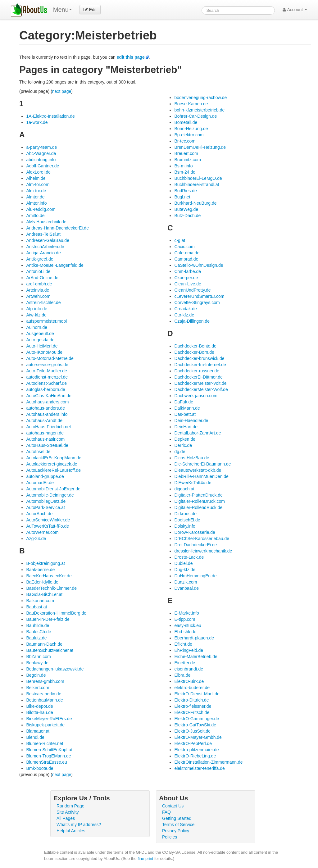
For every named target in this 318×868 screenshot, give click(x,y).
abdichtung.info (41, 160)
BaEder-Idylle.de (42, 582)
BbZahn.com (38, 657)
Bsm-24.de (185, 172)
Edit (90, 10)
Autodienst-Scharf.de (46, 383)
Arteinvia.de (38, 290)
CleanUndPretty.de (192, 290)
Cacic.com (184, 247)
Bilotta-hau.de (39, 712)
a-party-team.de (41, 147)
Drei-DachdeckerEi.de (195, 545)
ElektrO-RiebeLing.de (195, 756)
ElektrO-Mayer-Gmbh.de (198, 737)
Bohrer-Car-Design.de (195, 116)
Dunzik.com (186, 582)
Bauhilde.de (38, 625)
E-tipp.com (185, 619)
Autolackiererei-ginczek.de (52, 464)
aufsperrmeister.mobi (46, 321)
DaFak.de (184, 402)
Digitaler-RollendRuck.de (198, 507)
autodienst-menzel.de (47, 377)
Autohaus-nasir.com (45, 439)
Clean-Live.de (188, 284)
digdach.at (184, 489)
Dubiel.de (183, 563)
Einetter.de (185, 663)
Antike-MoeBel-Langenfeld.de (55, 265)
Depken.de (185, 439)
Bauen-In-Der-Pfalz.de (48, 619)
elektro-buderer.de (192, 688)
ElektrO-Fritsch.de (192, 712)
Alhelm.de (36, 178)
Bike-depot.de (39, 706)
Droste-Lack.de (189, 557)
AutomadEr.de (40, 483)
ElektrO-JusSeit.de (192, 731)
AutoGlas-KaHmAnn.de (49, 396)
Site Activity (68, 812)
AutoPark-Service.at (45, 507)
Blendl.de (35, 737)
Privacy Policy (176, 831)
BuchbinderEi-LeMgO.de (198, 178)
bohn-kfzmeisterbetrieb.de (199, 110)
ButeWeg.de (186, 209)
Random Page (70, 806)
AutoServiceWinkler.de (48, 520)
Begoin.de (36, 675)
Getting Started (177, 818)
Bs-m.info (183, 166)
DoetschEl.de (187, 520)
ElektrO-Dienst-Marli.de (197, 694)
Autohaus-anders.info (47, 414)
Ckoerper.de (186, 278)
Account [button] (295, 10)
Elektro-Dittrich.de (191, 700)
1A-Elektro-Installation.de (50, 116)
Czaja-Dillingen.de (192, 321)
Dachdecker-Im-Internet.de (200, 365)
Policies (170, 837)
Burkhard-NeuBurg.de (195, 203)
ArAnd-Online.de (42, 278)
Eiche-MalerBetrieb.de (196, 657)
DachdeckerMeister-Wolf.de (201, 389)
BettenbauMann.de (44, 700)
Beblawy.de (37, 663)
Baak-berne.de (40, 570)
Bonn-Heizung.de (191, 129)
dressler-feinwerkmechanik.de (203, 551)
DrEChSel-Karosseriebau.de (202, 539)
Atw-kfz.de (36, 315)
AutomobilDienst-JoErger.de (53, 489)
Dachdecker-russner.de (197, 371)
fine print (145, 859)
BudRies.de (185, 191)
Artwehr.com (38, 296)
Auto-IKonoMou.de (44, 352)
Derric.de (183, 445)
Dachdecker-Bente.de (195, 346)
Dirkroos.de (185, 514)
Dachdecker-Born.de (194, 352)
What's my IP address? (79, 825)
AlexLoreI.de (38, 172)
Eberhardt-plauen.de (194, 638)
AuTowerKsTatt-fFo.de (48, 526)
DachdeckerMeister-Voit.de (200, 383)
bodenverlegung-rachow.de (200, 98)
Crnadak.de (185, 309)
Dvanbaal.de (186, 588)
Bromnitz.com (188, 160)
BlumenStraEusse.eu (47, 762)
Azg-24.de (36, 539)
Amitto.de (35, 216)
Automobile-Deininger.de (50, 495)
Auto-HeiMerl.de (42, 346)
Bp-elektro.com (189, 135)
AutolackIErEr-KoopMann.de (54, 458)
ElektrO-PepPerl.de (193, 743)
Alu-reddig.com (41, 209)
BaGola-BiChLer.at (44, 594)
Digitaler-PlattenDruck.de (198, 495)
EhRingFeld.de (189, 650)
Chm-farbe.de (188, 271)
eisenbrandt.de (189, 669)
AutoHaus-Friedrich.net (48, 427)
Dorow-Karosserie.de (195, 532)
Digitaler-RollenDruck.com (200, 501)
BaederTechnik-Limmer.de (51, 588)
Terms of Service (178, 825)
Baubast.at (36, 607)
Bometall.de (186, 122)
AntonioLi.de (38, 271)
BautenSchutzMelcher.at (50, 650)
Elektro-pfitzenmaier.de (196, 750)
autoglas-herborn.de (45, 389)
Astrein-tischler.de (43, 302)
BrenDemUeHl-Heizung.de (200, 147)
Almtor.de (35, 197)
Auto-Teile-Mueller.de (47, 371)
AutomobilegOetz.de (46, 501)
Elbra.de (182, 675)
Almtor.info (36, 203)
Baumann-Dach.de (44, 644)
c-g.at (180, 240)
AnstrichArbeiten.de (45, 247)
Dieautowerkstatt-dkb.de (198, 470)
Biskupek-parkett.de (45, 725)
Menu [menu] (62, 10)
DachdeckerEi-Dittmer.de (198, 377)
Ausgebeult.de (40, 334)
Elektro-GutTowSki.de (195, 725)
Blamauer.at (38, 731)
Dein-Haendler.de (191, 420)
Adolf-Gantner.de (43, 166)
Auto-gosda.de (40, 340)
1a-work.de (37, 122)
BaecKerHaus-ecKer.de (49, 576)
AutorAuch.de (39, 514)
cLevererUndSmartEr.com (199, 296)
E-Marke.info (186, 613)
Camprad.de (186, 259)
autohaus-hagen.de (45, 433)
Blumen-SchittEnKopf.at (49, 750)
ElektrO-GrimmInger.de (197, 719)
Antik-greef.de (40, 259)
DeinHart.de (186, 427)
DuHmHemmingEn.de (195, 576)
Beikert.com (38, 688)
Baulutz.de (36, 638)
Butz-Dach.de (187, 216)
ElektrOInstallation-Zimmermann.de (208, 762)
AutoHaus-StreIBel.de (47, 445)
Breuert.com (186, 153)
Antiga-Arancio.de (43, 253)
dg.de (180, 452)
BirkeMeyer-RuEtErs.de (49, 719)
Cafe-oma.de (187, 253)
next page (62, 91)
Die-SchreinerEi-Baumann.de (202, 464)
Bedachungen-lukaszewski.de (55, 669)
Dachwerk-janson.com (196, 396)
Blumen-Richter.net (45, 743)
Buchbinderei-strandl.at (197, 184)
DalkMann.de (187, 408)
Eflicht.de (183, 644)
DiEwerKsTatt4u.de (193, 483)
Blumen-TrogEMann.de (48, 756)
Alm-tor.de (36, 191)
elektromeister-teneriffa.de (199, 768)
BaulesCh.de (39, 632)
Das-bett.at (185, 414)
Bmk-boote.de (40, 768)
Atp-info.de (37, 309)
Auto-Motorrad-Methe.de (50, 358)
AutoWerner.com (42, 532)
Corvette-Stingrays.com (197, 302)
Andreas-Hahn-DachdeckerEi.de (57, 228)
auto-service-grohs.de (47, 365)
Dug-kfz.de (185, 570)
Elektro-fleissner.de (193, 706)
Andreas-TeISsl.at (43, 234)
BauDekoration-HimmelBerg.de (56, 613)
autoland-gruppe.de (45, 476)
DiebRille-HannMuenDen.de (201, 476)
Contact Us (173, 806)
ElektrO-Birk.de (189, 681)
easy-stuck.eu (188, 625)
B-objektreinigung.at (45, 563)
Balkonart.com (40, 601)
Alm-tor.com (38, 184)
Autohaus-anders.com (47, 402)
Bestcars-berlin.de (44, 694)
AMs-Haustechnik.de (46, 222)
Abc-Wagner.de (41, 153)
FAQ (166, 812)
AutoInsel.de (38, 452)
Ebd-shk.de (185, 632)
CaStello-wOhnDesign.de (199, 265)
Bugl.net (182, 197)
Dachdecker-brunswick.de (199, 358)
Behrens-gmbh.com (45, 681)
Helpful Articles (71, 831)
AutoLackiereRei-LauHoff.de (53, 470)
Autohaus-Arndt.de (44, 420)
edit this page (131, 57)
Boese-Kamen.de (191, 104)
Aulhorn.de (37, 327)
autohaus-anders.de (45, 408)
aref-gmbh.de (39, 284)
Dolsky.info (185, 526)
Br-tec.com (185, 141)
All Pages (66, 818)
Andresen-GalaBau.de (48, 240)
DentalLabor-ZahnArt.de (198, 433)
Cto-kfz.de (184, 315)
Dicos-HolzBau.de (192, 458)
